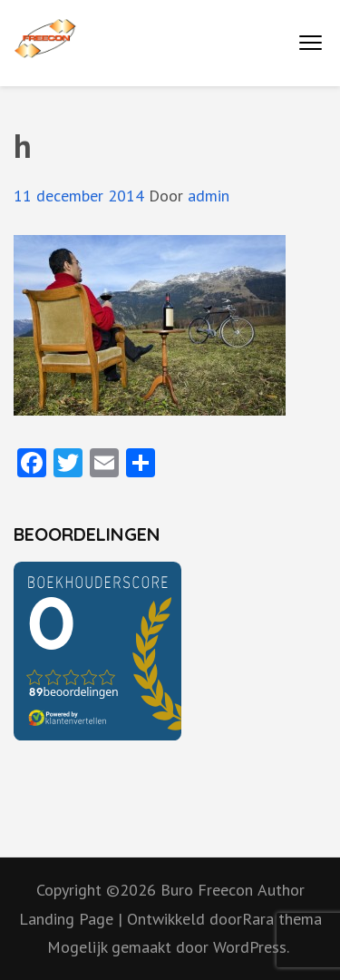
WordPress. (251, 947)
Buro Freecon (207, 890)
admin (209, 196)
